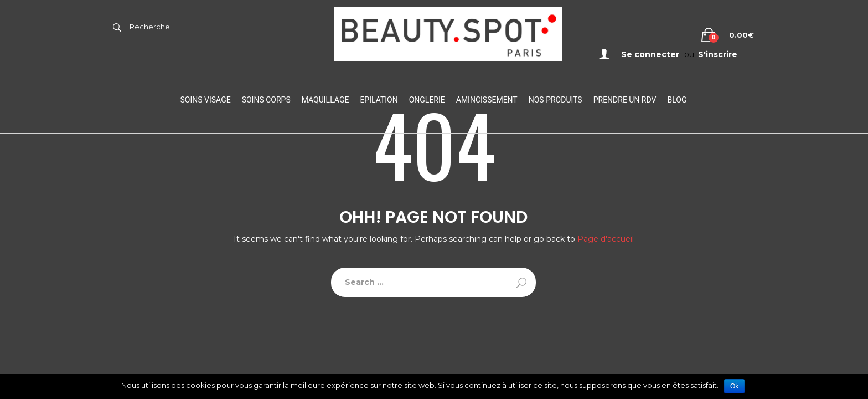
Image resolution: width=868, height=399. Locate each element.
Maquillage (325, 100)
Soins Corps (266, 100)
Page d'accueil (606, 239)
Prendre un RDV (625, 100)
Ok (734, 386)
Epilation (379, 100)
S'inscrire (718, 54)
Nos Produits (556, 100)
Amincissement (487, 100)
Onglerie (427, 100)
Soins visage (206, 100)
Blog (677, 100)
